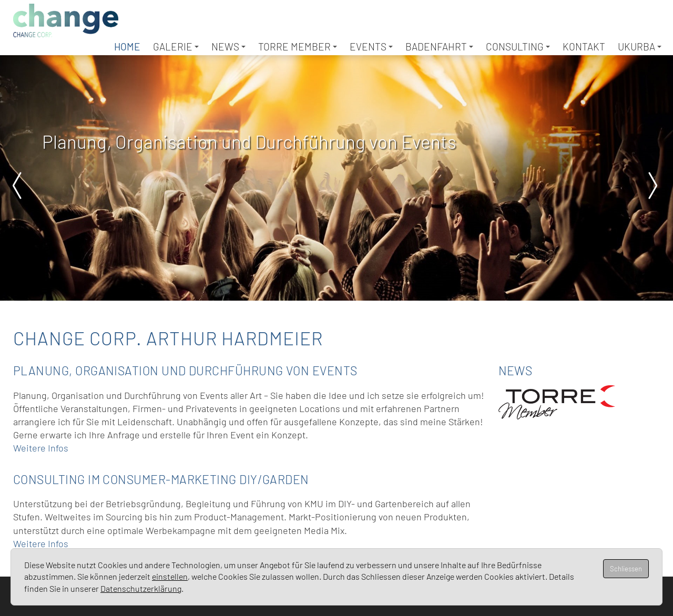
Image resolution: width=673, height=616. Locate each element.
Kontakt (584, 47)
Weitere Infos (41, 448)
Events (371, 47)
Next (652, 186)
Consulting (518, 47)
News (228, 47)
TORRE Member (298, 47)
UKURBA (640, 47)
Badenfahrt (439, 47)
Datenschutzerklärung (141, 588)
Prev (21, 186)
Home (127, 47)
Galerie (176, 47)
